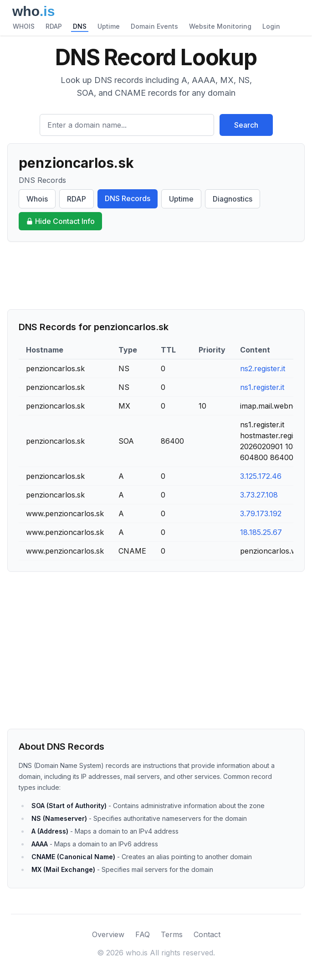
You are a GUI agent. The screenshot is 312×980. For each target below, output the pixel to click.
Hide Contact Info (60, 221)
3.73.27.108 (259, 495)
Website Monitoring (220, 26)
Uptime (109, 26)
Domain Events (154, 26)
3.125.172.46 (261, 476)
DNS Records (128, 198)
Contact (207, 934)
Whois (37, 199)
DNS (80, 26)
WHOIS (24, 26)
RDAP (54, 26)
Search (246, 125)
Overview (108, 934)
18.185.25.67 (261, 532)
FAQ (143, 934)
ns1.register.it (262, 387)
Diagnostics (233, 199)
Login (271, 26)
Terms (172, 934)
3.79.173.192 (261, 513)
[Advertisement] (156, 275)
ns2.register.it (263, 368)
